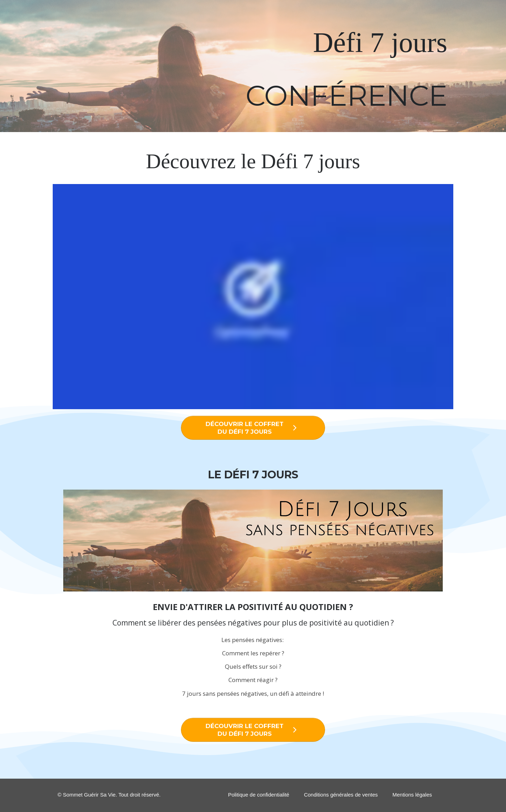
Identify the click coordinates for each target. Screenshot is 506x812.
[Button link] (253, 428)
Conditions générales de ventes (341, 795)
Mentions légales (412, 795)
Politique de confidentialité (259, 795)
